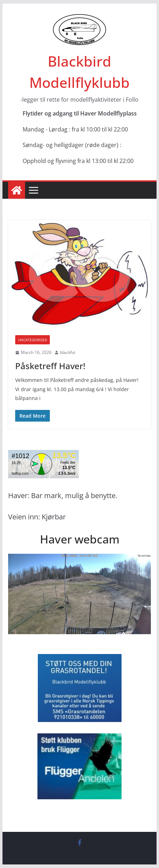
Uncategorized (33, 340)
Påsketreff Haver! (50, 366)
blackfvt (68, 352)
